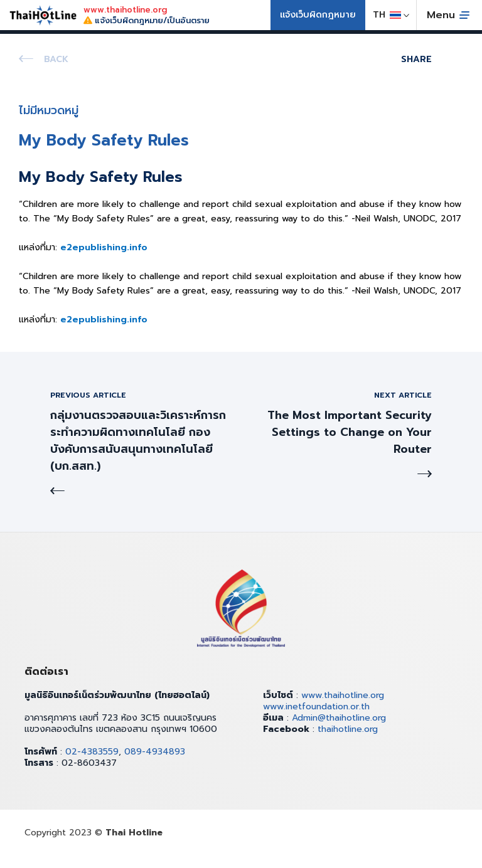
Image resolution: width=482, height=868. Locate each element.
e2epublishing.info (104, 247)
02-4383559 (92, 752)
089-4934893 (155, 752)
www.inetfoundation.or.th (316, 707)
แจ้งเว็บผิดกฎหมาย (318, 15)
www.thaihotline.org (343, 695)
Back (56, 59)
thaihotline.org (348, 729)
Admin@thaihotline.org (339, 718)
